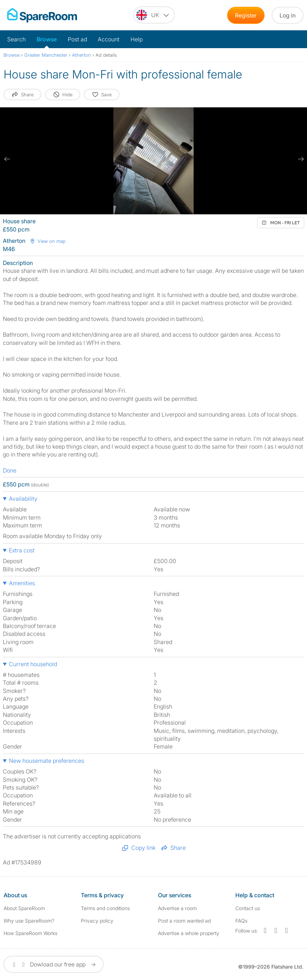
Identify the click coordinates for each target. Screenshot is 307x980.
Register (246, 15)
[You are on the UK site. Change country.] (154, 15)
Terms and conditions (105, 908)
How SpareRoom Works (30, 933)
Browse (47, 39)
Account (109, 39)
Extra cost (22, 550)
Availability (23, 499)
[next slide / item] (300, 159)
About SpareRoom (24, 908)
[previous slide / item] (7, 159)
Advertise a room (177, 908)
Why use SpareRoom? (29, 921)
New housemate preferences (47, 761)
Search (16, 39)
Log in (288, 15)
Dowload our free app (54, 964)
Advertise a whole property (189, 933)
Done (10, 470)
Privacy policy (97, 921)
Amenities (22, 583)
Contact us (248, 908)
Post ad (77, 39)
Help (137, 39)
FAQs (241, 921)
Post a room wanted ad (184, 921)
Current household (33, 664)
